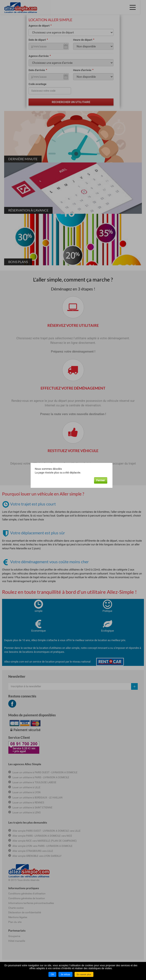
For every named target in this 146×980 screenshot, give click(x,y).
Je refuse (65, 974)
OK (52, 974)
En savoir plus (84, 974)
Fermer (103, 480)
